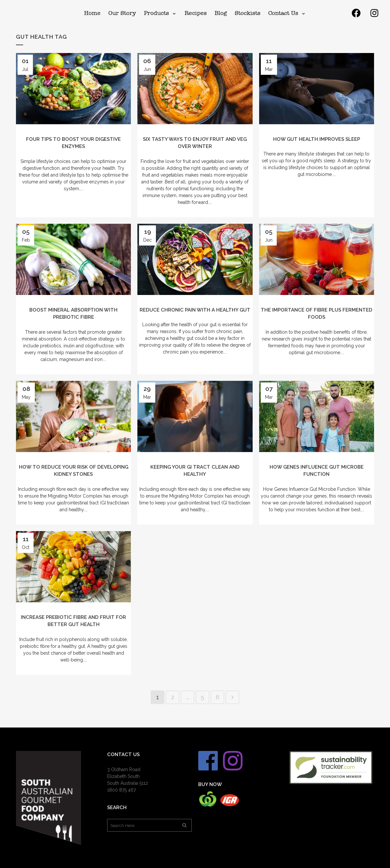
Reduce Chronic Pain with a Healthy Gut (195, 310)
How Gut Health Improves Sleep (317, 139)
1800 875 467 (121, 790)
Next (232, 697)
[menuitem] (92, 13)
